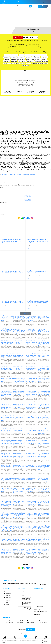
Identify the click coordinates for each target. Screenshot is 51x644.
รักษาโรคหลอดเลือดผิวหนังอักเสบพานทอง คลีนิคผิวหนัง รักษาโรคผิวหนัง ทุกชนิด (43, 431)
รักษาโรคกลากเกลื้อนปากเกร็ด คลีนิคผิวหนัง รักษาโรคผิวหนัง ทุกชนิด (6, 539)
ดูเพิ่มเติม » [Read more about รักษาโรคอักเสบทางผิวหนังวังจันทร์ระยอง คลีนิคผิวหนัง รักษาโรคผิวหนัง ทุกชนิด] (29, 249)
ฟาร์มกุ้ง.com (13, 57)
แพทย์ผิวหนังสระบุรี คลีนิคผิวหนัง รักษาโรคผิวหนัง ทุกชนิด (44, 380)
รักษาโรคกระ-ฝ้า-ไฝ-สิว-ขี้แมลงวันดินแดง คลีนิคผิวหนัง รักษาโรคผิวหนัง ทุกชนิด (7, 318)
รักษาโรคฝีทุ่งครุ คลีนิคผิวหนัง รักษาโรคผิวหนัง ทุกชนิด (31, 342)
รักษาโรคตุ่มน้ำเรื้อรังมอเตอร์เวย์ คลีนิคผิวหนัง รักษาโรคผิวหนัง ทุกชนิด (31, 467)
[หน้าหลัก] (5, 637)
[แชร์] (36, 637)
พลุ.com (23, 63)
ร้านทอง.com (14, 61)
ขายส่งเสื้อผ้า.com (21, 59)
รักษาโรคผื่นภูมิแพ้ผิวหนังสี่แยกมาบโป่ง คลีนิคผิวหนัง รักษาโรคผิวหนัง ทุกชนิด (31, 393)
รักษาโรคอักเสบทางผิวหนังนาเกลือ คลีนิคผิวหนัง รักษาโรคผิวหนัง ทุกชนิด (38, 272)
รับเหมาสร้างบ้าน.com (15, 63)
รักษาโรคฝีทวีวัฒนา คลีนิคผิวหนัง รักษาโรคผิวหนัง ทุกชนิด (7, 490)
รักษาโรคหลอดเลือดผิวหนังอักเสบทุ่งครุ (16, 174)
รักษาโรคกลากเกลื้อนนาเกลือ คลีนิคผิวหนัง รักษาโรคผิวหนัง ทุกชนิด (44, 455)
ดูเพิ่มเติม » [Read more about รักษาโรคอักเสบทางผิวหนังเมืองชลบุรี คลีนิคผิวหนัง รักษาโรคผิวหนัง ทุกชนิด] (29, 309)
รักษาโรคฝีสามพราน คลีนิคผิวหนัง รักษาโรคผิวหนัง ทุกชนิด (18, 368)
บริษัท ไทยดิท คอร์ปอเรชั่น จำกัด (26, 81)
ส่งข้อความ (42, 621)
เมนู (15, 639)
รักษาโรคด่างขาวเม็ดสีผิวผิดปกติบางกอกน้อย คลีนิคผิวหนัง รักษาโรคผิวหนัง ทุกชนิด (19, 515)
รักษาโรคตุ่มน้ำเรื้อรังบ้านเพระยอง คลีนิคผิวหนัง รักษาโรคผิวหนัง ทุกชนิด (31, 442)
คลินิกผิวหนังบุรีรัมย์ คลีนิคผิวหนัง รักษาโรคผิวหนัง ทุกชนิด (43, 317)
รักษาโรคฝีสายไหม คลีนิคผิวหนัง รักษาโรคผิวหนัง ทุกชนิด (44, 539)
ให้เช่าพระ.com (7, 63)
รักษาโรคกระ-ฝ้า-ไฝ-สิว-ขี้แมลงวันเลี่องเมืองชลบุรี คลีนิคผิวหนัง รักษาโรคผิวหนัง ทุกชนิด (7, 356)
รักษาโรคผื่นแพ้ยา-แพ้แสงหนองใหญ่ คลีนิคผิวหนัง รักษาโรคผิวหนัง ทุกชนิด (32, 539)
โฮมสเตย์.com (38, 61)
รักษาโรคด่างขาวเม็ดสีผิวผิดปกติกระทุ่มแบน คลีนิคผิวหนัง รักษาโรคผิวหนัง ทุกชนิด (19, 491)
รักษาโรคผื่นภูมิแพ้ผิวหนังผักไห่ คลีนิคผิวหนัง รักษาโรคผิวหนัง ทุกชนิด (19, 480)
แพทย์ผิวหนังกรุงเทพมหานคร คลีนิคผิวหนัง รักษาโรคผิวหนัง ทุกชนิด (6, 369)
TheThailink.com (43, 93)
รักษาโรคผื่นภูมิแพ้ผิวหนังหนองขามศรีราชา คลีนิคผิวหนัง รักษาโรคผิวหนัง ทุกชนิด (7, 393)
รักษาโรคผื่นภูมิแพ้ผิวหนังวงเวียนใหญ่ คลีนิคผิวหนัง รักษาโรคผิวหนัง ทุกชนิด (7, 342)
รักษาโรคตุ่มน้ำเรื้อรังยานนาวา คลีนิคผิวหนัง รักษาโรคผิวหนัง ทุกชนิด (44, 417)
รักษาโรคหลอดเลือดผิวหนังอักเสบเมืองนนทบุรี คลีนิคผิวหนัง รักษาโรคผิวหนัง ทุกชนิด (19, 443)
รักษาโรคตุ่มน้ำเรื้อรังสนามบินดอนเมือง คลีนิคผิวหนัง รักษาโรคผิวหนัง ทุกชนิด (19, 539)
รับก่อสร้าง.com (37, 55)
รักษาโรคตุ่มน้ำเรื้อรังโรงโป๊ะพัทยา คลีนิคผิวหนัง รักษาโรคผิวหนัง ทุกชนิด (44, 490)
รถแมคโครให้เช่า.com (36, 59)
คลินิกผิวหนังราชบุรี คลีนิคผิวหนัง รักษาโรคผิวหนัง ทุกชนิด (44, 551)
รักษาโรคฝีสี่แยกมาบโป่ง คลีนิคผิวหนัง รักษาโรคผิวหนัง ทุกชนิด (19, 503)
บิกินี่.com (28, 59)
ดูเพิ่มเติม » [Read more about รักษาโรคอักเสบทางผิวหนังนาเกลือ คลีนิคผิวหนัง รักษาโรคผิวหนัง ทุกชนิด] (29, 279)
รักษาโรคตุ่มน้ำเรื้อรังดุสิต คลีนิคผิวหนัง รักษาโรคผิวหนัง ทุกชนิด (44, 527)
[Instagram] (32, 218)
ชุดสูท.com (28, 63)
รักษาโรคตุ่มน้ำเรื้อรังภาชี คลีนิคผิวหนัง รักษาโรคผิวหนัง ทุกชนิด (19, 406)
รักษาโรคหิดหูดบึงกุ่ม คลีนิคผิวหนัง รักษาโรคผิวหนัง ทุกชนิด (43, 355)
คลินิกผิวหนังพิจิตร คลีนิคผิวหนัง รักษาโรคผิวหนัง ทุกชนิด (26, 604)
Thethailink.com (31, 93)
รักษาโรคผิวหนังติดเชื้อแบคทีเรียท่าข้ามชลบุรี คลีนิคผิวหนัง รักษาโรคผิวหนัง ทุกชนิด (6, 504)
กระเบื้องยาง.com (36, 57)
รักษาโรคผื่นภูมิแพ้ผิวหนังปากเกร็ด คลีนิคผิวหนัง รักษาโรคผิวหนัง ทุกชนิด (31, 503)
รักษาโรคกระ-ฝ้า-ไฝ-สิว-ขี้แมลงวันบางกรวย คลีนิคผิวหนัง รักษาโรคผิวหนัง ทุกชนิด (44, 343)
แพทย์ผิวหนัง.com (29, 55)
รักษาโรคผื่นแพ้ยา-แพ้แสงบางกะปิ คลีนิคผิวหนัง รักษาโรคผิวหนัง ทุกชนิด (7, 480)
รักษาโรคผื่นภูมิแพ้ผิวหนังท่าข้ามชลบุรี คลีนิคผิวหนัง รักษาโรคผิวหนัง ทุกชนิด (26, 609)
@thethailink (20, 93)
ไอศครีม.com (6, 57)
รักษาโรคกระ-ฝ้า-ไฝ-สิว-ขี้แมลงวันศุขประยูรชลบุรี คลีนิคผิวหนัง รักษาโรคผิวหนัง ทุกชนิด (7, 515)
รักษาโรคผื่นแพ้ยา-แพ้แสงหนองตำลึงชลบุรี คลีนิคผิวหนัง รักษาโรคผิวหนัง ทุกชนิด (44, 467)
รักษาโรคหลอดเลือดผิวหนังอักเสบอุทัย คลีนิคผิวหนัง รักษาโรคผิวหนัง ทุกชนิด (6, 456)
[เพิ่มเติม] (46, 637)
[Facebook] (24, 218)
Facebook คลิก (28, 199)
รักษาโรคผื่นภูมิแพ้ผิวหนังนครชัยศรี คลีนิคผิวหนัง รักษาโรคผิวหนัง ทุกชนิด (7, 331)
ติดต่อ (25, 638)
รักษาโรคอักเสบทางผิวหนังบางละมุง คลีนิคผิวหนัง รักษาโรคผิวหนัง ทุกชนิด (12, 302)
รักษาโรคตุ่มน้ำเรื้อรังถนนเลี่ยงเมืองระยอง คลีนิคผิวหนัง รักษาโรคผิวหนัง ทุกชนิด (31, 431)
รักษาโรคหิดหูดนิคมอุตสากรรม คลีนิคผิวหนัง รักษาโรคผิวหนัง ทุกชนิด (31, 380)
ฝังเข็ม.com (7, 59)
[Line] (22, 218)
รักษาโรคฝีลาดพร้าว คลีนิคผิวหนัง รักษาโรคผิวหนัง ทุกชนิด (19, 417)
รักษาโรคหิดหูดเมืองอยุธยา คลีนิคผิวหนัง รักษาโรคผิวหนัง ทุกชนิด (19, 355)
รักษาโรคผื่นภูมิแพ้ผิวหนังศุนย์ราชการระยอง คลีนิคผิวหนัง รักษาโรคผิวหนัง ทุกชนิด (31, 515)
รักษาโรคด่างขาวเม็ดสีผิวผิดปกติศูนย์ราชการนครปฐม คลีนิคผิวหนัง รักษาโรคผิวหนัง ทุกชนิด (6, 528)
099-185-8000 (44, 7)
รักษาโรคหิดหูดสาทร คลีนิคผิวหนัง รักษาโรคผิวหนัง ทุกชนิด (18, 527)
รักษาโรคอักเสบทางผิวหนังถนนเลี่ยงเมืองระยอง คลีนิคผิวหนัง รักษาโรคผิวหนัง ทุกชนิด (12, 241)
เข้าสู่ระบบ (40, 2)
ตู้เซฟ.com (21, 55)
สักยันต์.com (14, 59)
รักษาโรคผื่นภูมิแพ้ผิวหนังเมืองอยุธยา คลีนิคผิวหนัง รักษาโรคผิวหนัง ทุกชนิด (26, 598)
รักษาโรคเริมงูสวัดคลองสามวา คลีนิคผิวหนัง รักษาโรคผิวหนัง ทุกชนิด (19, 551)
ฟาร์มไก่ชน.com (21, 57)
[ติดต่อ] (25, 636)
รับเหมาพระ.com (44, 63)
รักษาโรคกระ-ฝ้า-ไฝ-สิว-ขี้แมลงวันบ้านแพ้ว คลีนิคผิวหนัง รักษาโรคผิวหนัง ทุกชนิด (32, 356)
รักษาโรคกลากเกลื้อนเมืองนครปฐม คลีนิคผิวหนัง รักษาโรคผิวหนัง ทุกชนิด (19, 455)
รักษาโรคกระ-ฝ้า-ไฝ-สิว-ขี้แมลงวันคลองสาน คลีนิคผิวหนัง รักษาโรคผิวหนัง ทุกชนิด (19, 380)
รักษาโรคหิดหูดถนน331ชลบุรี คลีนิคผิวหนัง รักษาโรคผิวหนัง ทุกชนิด (44, 331)
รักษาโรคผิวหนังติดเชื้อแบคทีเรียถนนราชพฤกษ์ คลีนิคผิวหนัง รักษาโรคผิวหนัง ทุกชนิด (44, 369)
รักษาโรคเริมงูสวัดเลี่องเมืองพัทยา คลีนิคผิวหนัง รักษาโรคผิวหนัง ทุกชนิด (19, 317)
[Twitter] (29, 218)
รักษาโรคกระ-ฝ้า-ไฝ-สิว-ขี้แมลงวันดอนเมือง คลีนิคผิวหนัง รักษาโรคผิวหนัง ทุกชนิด (26, 594)
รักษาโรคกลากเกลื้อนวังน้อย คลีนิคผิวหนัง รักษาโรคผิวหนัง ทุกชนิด (31, 331)
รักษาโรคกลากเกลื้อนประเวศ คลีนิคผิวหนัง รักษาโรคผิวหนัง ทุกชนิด (44, 480)
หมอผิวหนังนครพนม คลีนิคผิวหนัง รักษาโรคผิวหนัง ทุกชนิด (18, 342)
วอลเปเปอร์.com (8, 55)
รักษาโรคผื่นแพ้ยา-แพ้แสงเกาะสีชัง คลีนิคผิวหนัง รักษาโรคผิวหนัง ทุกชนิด (7, 430)
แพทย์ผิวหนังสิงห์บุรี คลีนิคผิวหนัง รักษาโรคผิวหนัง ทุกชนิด (6, 467)
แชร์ (36, 639)
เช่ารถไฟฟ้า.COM (31, 61)
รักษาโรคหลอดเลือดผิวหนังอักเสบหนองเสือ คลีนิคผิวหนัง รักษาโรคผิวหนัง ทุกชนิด (6, 406)
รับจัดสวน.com (44, 57)
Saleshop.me (26, 65)
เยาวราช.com (15, 55)
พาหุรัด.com (45, 61)
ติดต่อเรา (36, 2)
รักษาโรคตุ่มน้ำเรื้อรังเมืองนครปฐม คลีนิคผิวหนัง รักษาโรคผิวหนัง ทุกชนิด (44, 406)
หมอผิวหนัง (27, 174)
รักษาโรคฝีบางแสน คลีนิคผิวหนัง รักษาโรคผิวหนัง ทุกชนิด (44, 503)
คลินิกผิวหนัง (4, 174)
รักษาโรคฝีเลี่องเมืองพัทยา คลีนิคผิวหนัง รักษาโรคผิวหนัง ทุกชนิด (19, 393)
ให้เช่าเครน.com (7, 61)
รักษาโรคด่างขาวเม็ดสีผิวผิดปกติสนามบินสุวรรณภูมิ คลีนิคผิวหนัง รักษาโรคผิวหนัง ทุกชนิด (31, 551)
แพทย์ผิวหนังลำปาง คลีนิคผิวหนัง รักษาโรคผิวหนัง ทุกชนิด (7, 380)
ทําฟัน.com (44, 59)
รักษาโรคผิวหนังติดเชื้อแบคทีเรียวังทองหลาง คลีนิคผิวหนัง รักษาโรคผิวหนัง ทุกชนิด (31, 406)
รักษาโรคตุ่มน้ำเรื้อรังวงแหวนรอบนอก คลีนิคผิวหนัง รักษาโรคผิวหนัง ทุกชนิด (44, 443)
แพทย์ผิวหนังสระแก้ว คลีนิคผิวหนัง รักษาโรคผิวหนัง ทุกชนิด (31, 480)
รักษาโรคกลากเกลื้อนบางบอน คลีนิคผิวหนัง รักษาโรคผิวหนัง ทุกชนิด (19, 430)
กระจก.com (44, 55)
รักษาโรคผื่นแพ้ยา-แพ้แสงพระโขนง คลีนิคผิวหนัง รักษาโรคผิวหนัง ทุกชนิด (19, 467)
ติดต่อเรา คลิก (44, 6)
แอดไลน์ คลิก (20, 92)
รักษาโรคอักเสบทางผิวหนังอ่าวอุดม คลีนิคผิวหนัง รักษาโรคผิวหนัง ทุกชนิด (12, 272)
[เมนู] (15, 637)
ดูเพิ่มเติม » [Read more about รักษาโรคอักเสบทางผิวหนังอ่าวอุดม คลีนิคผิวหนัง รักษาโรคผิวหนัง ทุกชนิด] (4, 279)
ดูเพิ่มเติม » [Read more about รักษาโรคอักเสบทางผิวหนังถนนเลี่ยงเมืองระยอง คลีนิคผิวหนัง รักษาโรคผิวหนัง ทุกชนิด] (4, 249)
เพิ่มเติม (46, 639)
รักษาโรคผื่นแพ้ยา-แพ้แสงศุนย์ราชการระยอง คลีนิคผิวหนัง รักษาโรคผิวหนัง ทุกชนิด (7, 418)
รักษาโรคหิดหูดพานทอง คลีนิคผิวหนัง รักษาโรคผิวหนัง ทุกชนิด (43, 515)
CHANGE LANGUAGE (22, 629)
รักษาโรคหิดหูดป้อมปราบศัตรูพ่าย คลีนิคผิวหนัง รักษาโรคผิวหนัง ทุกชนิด (19, 331)
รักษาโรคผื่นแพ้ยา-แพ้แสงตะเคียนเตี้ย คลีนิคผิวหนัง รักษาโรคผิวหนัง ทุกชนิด (44, 393)
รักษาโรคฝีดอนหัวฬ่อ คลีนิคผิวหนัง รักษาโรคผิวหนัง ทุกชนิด (31, 490)
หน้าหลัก (5, 639)
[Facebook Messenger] (27, 218)
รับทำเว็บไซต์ (43, 92)
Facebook (31, 92)
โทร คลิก (8, 92)
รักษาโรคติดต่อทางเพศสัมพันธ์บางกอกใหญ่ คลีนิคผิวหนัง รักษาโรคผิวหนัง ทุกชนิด (31, 318)
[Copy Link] (19, 218)
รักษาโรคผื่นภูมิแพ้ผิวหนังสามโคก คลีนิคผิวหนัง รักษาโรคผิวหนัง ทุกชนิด (31, 527)
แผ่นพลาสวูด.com (22, 61)
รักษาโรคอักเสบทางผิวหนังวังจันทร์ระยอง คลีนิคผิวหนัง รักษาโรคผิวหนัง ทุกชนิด (38, 241)
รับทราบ (46, 642)
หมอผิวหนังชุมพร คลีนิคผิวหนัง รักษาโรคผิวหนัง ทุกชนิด (31, 417)
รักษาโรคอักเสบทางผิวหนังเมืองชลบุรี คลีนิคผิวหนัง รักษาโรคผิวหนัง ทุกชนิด (38, 302)
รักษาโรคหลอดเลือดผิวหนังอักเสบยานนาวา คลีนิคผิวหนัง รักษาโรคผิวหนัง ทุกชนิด (6, 551)
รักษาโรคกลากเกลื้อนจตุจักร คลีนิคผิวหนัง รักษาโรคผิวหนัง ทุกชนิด (31, 455)
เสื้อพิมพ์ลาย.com (36, 63)
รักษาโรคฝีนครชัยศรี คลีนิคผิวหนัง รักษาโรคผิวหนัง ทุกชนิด (31, 368)
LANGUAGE (47, 2)
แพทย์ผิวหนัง (32, 174)
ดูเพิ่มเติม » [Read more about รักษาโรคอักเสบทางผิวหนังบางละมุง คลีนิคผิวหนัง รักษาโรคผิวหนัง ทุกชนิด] (4, 309)
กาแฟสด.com (28, 57)
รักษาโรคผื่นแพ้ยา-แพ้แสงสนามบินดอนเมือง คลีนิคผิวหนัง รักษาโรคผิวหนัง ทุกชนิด (7, 443)
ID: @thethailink (28, 196)
